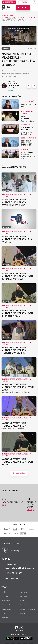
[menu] (34, 8)
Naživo (23, 8)
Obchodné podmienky (28, 609)
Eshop (22, 601)
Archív (23, 2)
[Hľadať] (34, 2)
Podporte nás (9, 2)
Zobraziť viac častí (19, 473)
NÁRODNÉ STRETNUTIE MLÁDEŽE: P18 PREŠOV (17, 17)
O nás (4, 592)
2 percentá (24, 614)
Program (5, 596)
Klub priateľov (6, 605)
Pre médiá (23, 596)
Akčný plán (24, 605)
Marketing (23, 592)
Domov (4, 16)
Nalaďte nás (6, 601)
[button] (29, 86)
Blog (3, 614)
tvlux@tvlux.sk (12, 578)
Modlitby (5, 618)
